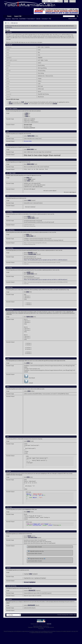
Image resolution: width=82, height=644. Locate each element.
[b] (7, 47)
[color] (8, 50)
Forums (9, 16)
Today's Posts (15, 19)
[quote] (8, 91)
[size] (8, 52)
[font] (8, 55)
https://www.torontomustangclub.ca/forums (35, 243)
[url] (7, 68)
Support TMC (18, 16)
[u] (11, 47)
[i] (9, 47)
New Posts (8, 19)
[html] (8, 89)
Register (73, 1)
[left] (7, 60)
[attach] (8, 97)
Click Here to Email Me (30, 226)
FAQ (50, 19)
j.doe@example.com (29, 225)
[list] (7, 76)
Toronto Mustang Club (30, 244)
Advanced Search (73, 19)
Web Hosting (41, 629)
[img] (8, 78)
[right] (11, 60)
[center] (15, 60)
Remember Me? (48, 3)
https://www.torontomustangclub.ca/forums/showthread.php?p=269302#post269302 (46, 282)
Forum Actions (31, 19)
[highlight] (9, 58)
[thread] (8, 71)
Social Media (22, 19)
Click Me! (26, 264)
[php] (8, 86)
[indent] (8, 63)
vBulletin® (41, 626)
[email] (8, 65)
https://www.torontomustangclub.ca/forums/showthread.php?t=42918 (42, 262)
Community (44, 19)
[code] (8, 84)
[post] (8, 73)
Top (75, 615)
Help (66, 1)
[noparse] (9, 94)
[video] (8, 81)
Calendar (38, 19)
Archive (71, 615)
